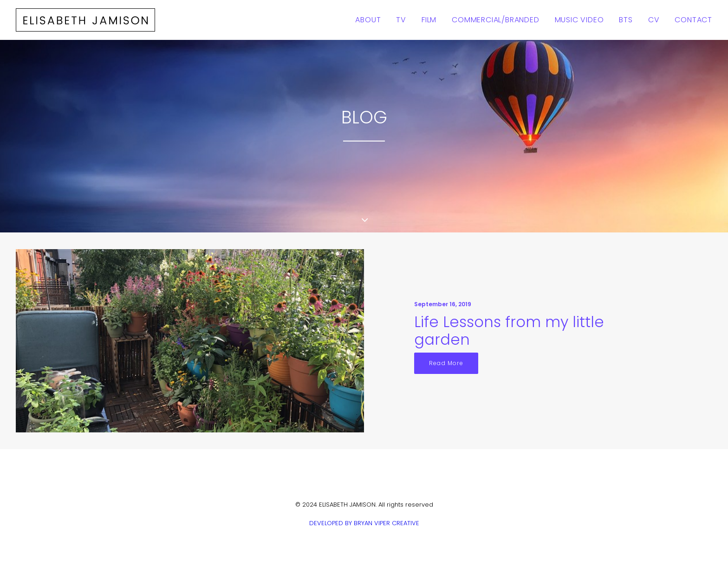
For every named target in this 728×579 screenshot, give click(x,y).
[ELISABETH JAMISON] (85, 20)
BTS (626, 20)
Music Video (579, 20)
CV (654, 20)
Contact (693, 20)
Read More (446, 363)
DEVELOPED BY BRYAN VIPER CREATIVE (364, 523)
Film (429, 20)
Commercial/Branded (495, 20)
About (368, 20)
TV (401, 20)
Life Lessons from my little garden (509, 331)
